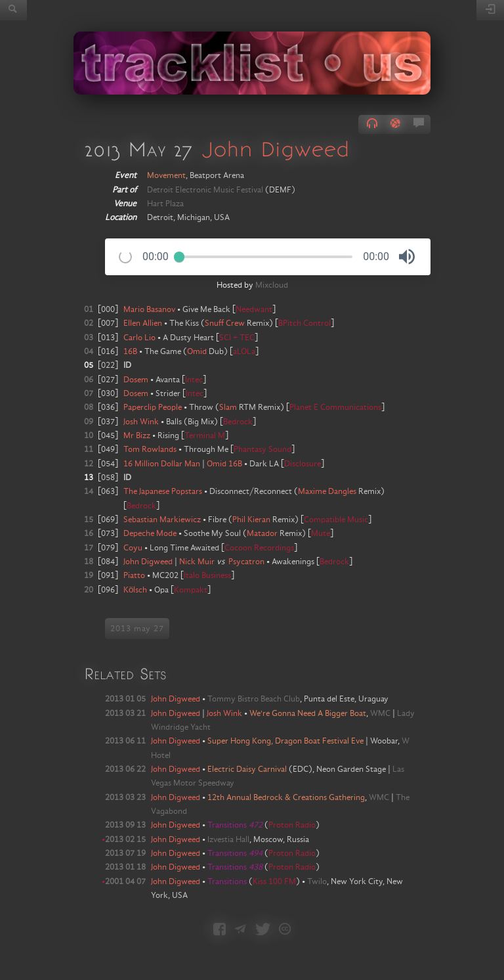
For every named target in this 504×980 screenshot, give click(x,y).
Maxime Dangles (327, 491)
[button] (407, 257)
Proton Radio (292, 825)
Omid (197, 351)
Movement (166, 175)
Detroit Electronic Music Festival (205, 190)
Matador (262, 533)
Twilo (317, 881)
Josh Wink (224, 713)
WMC (380, 713)
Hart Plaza (165, 204)
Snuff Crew (225, 323)
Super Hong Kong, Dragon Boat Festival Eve (285, 741)
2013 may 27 (137, 629)
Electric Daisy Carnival (247, 769)
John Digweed (276, 149)
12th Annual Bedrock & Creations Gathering (286, 797)
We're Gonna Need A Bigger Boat (308, 713)
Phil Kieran (251, 520)
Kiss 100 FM (274, 881)
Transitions (235, 825)
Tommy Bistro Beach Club (254, 699)
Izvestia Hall (228, 839)
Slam (228, 407)
